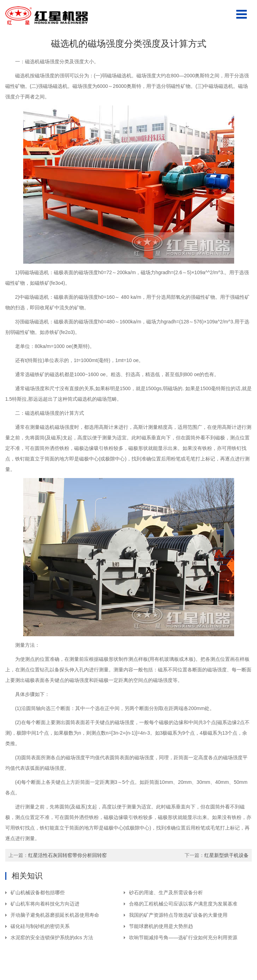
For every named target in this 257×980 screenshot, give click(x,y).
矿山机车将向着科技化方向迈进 (45, 904)
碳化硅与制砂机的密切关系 (40, 926)
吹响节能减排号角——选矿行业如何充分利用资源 (183, 937)
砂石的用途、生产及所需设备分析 (166, 892)
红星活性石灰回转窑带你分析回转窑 (68, 855)
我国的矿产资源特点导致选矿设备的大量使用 (178, 915)
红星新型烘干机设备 (226, 855)
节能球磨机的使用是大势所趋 (161, 926)
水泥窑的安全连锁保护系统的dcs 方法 (52, 937)
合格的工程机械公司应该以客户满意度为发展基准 (183, 904)
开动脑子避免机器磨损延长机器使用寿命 (55, 915)
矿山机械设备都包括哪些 (38, 892)
